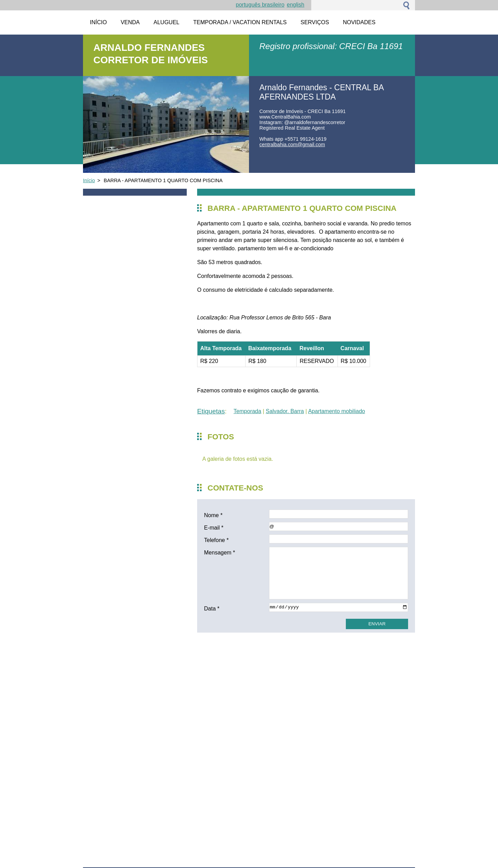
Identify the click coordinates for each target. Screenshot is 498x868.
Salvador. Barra (285, 411)
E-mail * (214, 528)
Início (89, 180)
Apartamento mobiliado (337, 411)
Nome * (213, 515)
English (296, 5)
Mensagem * (220, 553)
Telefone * (216, 540)
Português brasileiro (260, 5)
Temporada (247, 411)
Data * (212, 609)
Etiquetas (211, 411)
